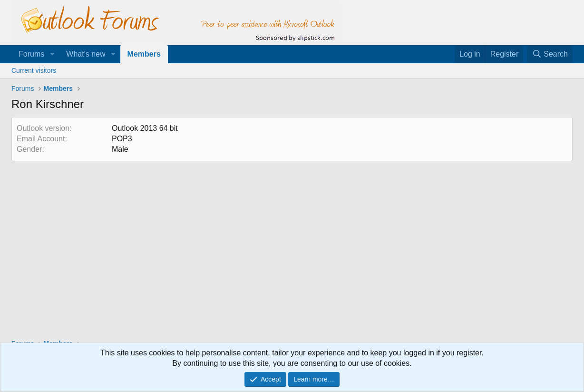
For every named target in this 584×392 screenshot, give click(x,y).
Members (144, 54)
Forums (31, 54)
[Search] (550, 54)
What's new (86, 54)
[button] (52, 54)
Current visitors (34, 70)
